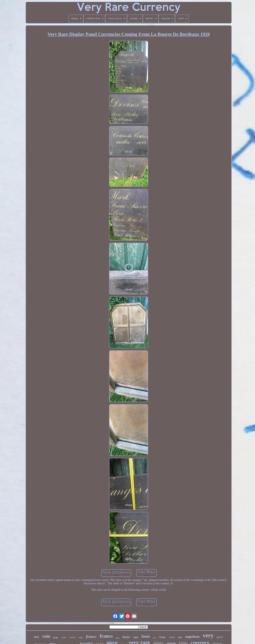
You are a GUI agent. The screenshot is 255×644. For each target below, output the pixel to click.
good (118, 638)
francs (106, 636)
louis (146, 636)
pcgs (56, 637)
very (208, 635)
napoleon (192, 637)
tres (37, 637)
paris (220, 637)
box (155, 638)
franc (163, 637)
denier (126, 637)
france (91, 637)
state (136, 637)
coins (81, 637)
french (72, 637)
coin (46, 636)
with (180, 637)
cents (64, 637)
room (172, 637)
